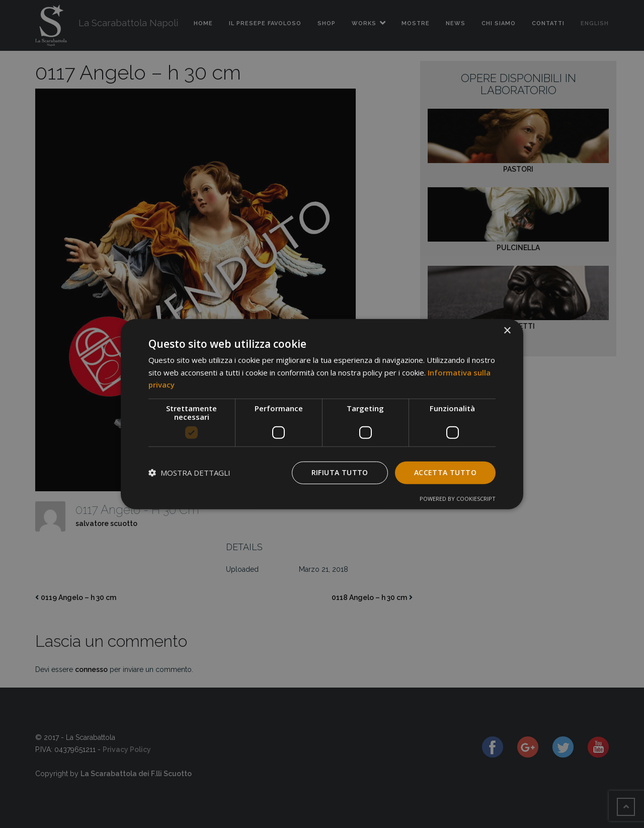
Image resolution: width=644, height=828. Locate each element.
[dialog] (322, 414)
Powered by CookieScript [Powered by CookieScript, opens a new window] (458, 499)
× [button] (507, 330)
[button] (189, 473)
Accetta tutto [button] (445, 472)
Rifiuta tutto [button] (340, 472)
